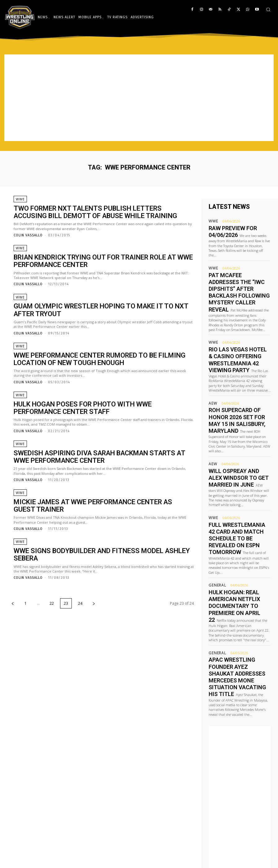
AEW (212, 370)
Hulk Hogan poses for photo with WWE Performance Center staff (103, 407)
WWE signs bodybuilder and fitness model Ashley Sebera (97, 542)
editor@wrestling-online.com (241, 841)
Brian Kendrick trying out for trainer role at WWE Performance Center (89, 261)
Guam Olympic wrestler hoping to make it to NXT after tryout (95, 310)
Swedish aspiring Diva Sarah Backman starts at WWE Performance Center (91, 455)
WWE (20, 202)
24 (80, 587)
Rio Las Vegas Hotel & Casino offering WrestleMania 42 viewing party (240, 332)
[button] (268, 9)
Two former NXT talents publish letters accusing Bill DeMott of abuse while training (95, 213)
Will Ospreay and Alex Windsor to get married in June (237, 432)
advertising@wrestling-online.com (235, 850)
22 (52, 587)
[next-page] (94, 587)
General (216, 521)
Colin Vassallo (28, 235)
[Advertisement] (139, 98)
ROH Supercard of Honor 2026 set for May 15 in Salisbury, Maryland (236, 382)
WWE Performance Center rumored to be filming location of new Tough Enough (104, 358)
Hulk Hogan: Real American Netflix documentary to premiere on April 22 (239, 533)
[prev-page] (13, 587)
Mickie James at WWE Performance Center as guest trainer (101, 500)
